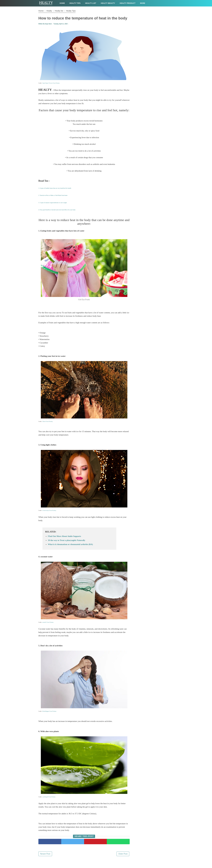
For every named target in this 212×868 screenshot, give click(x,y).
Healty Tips (75, 3)
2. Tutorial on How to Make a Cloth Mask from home (53, 202)
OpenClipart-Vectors (47, 89)
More (143, 3)
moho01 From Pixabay (48, 628)
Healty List (91, 3)
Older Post (123, 860)
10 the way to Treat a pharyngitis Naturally (67, 546)
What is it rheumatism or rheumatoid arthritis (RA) (70, 551)
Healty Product (128, 3)
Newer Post (45, 860)
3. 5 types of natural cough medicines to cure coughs (53, 209)
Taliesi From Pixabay (48, 428)
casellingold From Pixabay (49, 803)
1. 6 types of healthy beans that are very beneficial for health (55, 194)
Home (62, 3)
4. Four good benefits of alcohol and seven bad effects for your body (57, 216)
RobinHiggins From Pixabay (49, 717)
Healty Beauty (108, 3)
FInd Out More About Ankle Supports (64, 542)
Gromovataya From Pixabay (49, 517)
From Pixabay (56, 89)
